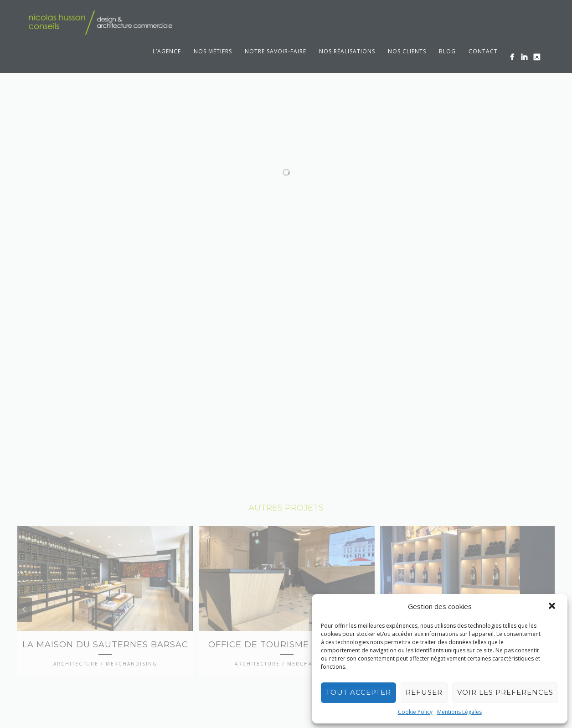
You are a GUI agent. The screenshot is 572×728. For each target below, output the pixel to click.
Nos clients (407, 51)
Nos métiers (213, 51)
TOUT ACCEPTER (358, 692)
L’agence (167, 51)
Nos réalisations (347, 51)
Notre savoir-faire (276, 51)
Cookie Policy (415, 712)
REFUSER (424, 692)
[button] (553, 607)
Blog (447, 51)
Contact (483, 51)
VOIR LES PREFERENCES (505, 692)
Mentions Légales (459, 712)
